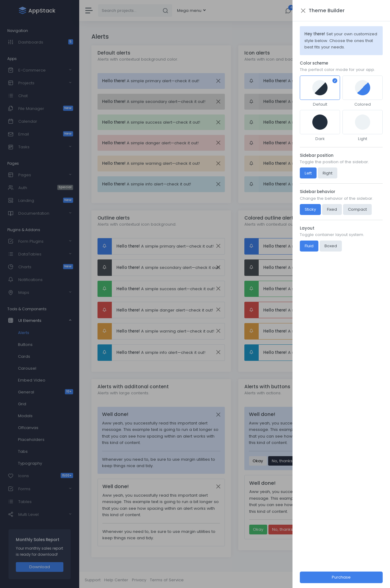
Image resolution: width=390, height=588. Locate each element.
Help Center (116, 580)
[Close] (218, 81)
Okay (258, 461)
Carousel (27, 368)
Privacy (139, 580)
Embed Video (32, 380)
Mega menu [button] (190, 11)
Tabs (23, 451)
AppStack (375, 580)
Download (40, 567)
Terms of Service (167, 580)
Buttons (25, 345)
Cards (24, 356)
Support (93, 580)
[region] (40, 294)
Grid (22, 404)
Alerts (24, 333)
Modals (25, 416)
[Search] (129, 11)
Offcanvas (28, 428)
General (46, 392)
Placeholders (31, 440)
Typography (30, 463)
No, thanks (282, 461)
